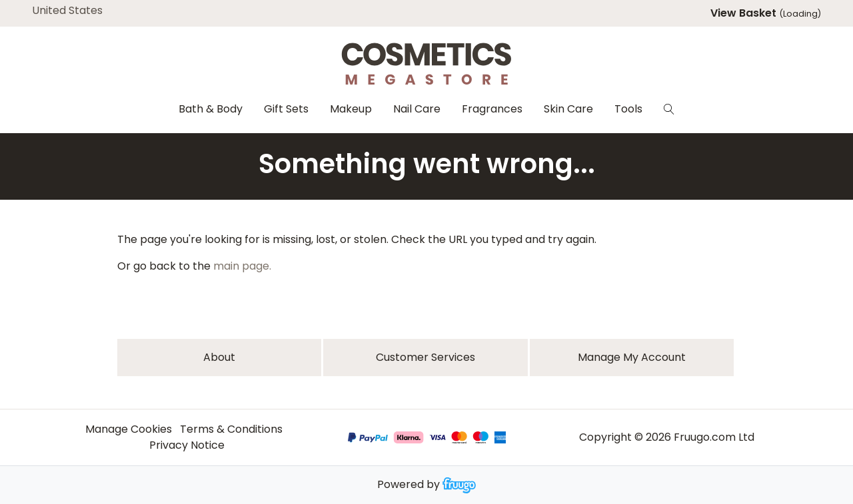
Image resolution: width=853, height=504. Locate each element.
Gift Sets (286, 109)
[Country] (88, 11)
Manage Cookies (129, 429)
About (219, 357)
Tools (628, 109)
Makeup (351, 109)
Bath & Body (211, 109)
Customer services (426, 357)
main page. (242, 266)
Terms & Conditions (231, 429)
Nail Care (417, 109)
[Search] (669, 109)
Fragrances (492, 109)
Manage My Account (632, 357)
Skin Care (568, 109)
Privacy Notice (187, 445)
